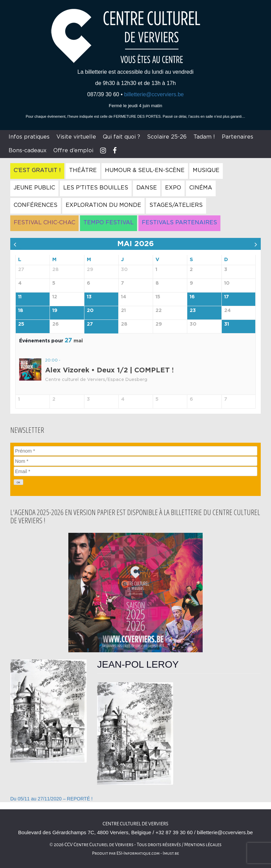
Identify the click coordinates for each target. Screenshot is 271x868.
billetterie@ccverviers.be (154, 94)
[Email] (135, 471)
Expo (173, 188)
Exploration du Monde (103, 205)
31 (227, 324)
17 (227, 297)
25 (21, 324)
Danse (147, 188)
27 (90, 324)
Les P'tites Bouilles (96, 188)
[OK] (18, 482)
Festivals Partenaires (179, 223)
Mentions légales (203, 845)
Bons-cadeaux (28, 151)
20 (90, 311)
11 (20, 297)
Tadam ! (204, 137)
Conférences (36, 205)
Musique (206, 170)
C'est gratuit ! (37, 170)
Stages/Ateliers (176, 205)
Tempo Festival (109, 223)
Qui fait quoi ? (121, 137)
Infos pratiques (29, 137)
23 (193, 311)
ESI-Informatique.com (138, 853)
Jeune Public (34, 188)
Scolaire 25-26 (167, 137)
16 (192, 297)
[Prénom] (135, 451)
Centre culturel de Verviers (135, 824)
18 (21, 311)
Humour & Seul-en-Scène (145, 170)
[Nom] (135, 461)
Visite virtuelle (76, 137)
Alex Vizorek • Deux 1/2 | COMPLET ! (109, 370)
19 (55, 311)
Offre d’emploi (73, 151)
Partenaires (238, 137)
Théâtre (83, 170)
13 (89, 297)
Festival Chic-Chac (44, 223)
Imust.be (171, 853)
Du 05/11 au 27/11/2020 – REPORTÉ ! (51, 799)
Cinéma (201, 188)
